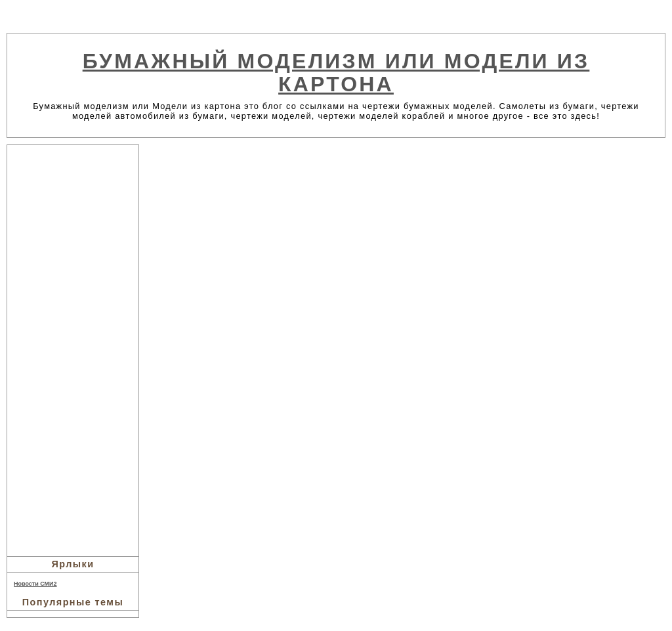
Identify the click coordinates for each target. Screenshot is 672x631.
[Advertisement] (73, 349)
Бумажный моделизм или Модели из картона (336, 73)
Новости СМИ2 (35, 584)
